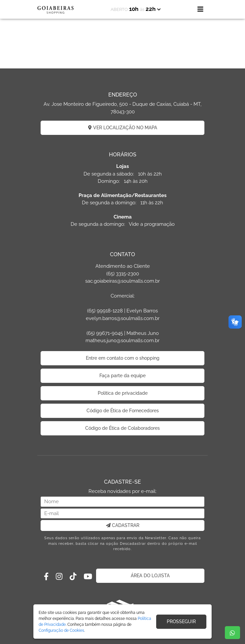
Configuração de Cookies (61, 630)
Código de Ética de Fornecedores (123, 411)
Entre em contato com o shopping (123, 358)
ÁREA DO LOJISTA (150, 576)
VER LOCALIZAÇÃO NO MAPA (123, 128)
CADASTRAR (123, 525)
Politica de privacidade (123, 393)
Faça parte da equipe (122, 376)
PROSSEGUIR (181, 622)
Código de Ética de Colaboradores (122, 428)
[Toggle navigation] (200, 9)
